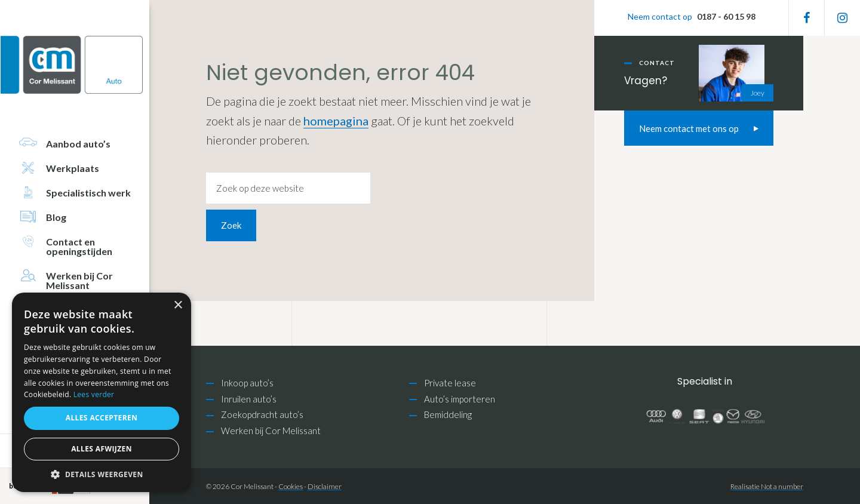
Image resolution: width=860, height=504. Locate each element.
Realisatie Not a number (767, 486)
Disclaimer (325, 486)
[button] (102, 474)
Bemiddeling (448, 414)
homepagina (336, 121)
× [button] (178, 305)
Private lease (450, 383)
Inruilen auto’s (249, 399)
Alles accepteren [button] (102, 418)
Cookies (291, 486)
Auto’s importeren (460, 399)
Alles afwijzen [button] (102, 449)
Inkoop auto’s (247, 383)
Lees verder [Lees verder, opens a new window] (94, 394)
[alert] (102, 392)
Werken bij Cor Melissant (271, 431)
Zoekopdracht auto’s (262, 414)
